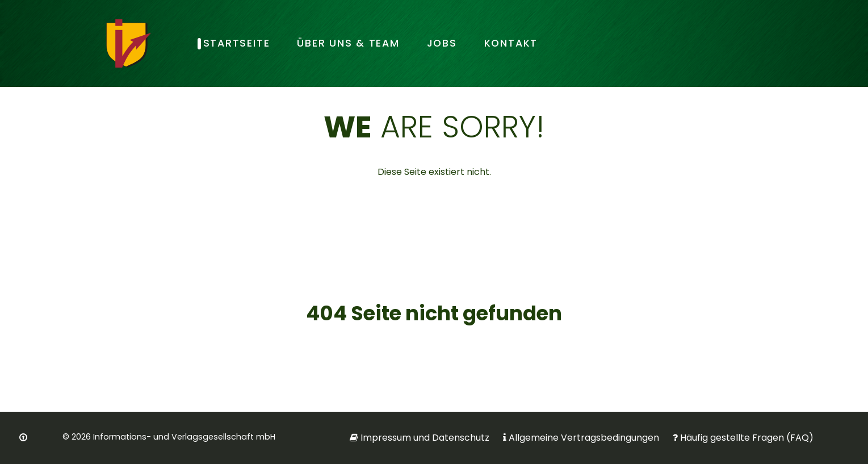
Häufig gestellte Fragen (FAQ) (747, 438)
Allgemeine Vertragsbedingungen (584, 438)
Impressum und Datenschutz (425, 438)
